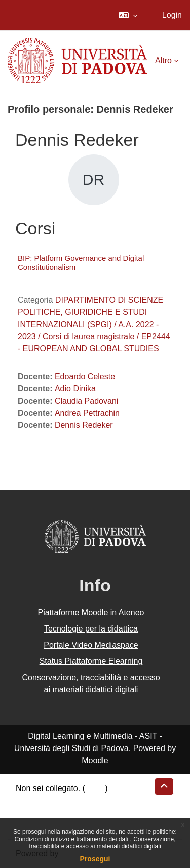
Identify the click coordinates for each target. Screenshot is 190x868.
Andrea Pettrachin (87, 413)
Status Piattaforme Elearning (91, 661)
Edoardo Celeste (85, 377)
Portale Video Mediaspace (91, 645)
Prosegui (95, 859)
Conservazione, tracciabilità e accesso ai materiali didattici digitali (102, 843)
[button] (128, 15)
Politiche (31, 813)
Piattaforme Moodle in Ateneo (91, 613)
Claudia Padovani (86, 401)
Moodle (95, 760)
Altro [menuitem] (163, 61)
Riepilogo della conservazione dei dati (84, 800)
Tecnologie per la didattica (91, 629)
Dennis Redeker (84, 425)
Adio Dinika (75, 389)
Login (172, 15)
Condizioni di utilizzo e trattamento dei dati (72, 839)
